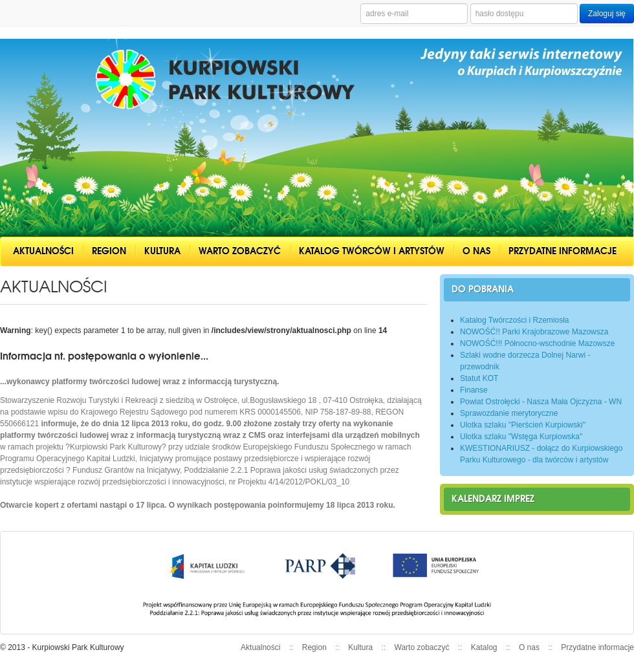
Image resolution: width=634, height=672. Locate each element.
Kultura (162, 251)
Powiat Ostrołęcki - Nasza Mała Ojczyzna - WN (541, 402)
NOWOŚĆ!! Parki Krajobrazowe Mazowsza (534, 332)
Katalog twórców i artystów (372, 251)
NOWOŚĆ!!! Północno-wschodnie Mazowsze (537, 343)
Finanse (474, 390)
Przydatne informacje (563, 251)
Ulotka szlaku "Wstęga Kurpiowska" (521, 437)
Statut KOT (479, 378)
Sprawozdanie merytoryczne (509, 413)
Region (109, 251)
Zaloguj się (607, 14)
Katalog (484, 647)
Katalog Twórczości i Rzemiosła (515, 320)
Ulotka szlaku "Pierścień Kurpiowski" (523, 425)
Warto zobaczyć (240, 251)
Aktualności (43, 251)
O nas (476, 251)
